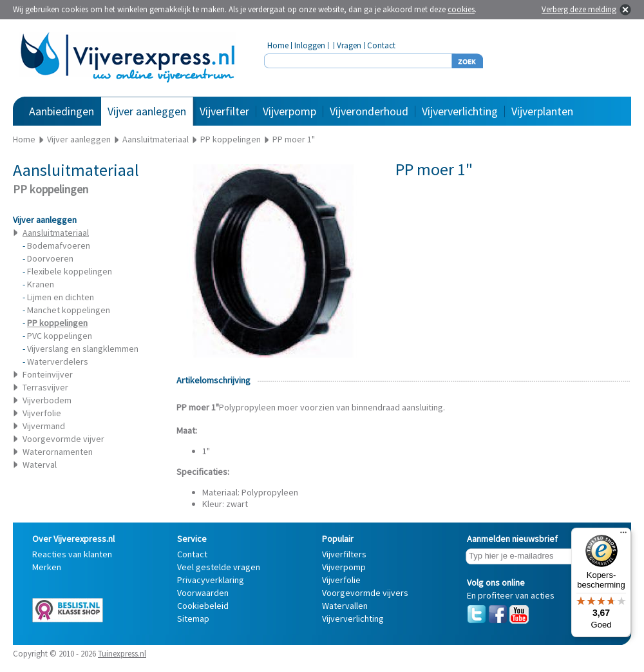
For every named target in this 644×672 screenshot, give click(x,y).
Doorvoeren (50, 258)
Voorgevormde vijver (63, 439)
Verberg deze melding (579, 9)
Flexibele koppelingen (70, 271)
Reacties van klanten (72, 554)
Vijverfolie (42, 413)
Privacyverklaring (211, 580)
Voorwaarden (203, 593)
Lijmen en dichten (61, 297)
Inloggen (310, 45)
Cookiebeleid (203, 606)
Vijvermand (44, 426)
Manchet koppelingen (69, 310)
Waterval (40, 465)
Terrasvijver (45, 387)
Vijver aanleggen (147, 111)
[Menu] (623, 535)
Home (278, 45)
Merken (47, 567)
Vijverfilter (224, 111)
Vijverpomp (289, 111)
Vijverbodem (47, 400)
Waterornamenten (58, 452)
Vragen (349, 45)
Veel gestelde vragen (219, 567)
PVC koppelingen (60, 336)
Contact (381, 45)
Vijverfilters (344, 554)
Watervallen (345, 606)
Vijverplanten (542, 111)
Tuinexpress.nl (122, 654)
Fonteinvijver (48, 374)
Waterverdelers (58, 361)
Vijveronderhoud (369, 111)
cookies (461, 9)
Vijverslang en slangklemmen (83, 349)
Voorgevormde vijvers (365, 593)
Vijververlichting (460, 111)
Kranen (41, 284)
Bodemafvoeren (59, 245)
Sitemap (193, 619)
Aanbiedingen (62, 111)
